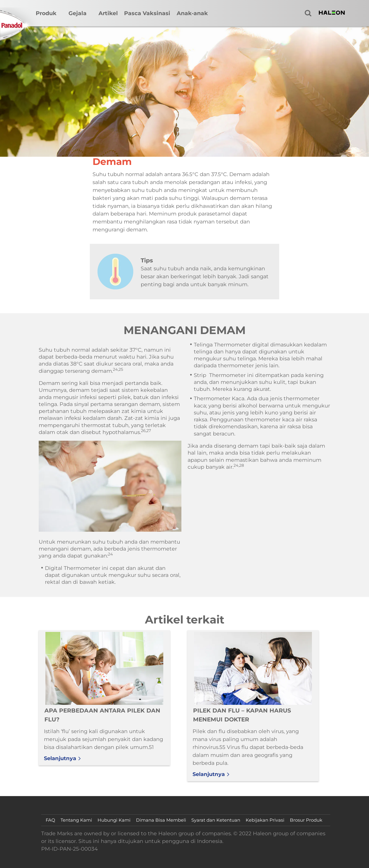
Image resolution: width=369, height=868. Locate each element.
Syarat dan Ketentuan (216, 820)
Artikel (108, 13)
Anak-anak (192, 13)
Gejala (78, 13)
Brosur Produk (306, 820)
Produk (46, 13)
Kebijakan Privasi (265, 820)
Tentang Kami (76, 820)
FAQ (50, 820)
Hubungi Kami (114, 820)
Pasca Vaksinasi (147, 13)
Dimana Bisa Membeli (161, 820)
